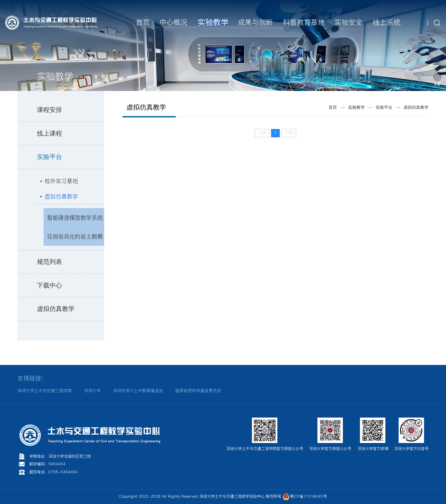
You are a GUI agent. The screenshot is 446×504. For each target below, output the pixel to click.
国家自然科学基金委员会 (198, 391)
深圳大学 (92, 391)
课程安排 (49, 110)
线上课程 (49, 133)
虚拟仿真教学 (61, 196)
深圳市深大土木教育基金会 (138, 391)
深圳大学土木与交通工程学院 (45, 391)
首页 (333, 107)
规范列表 (49, 262)
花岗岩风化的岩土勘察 (75, 236)
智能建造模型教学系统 (75, 217)
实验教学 (356, 107)
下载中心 (49, 285)
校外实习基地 (61, 181)
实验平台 (49, 157)
